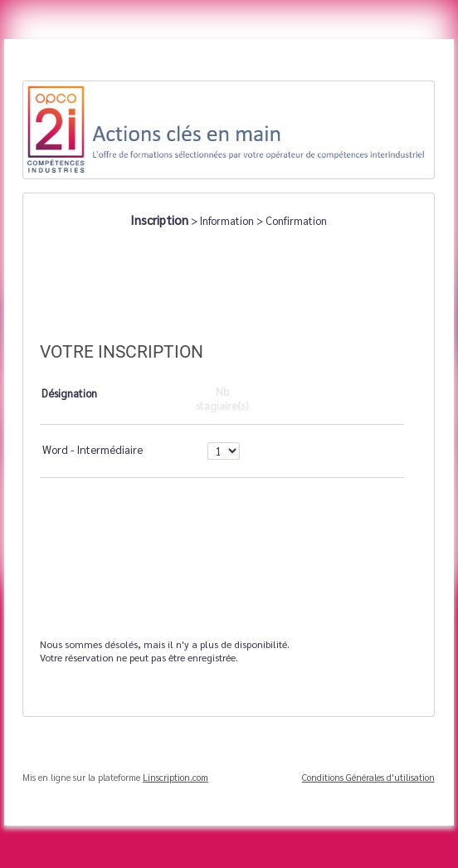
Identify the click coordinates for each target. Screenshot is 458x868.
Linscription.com (175, 777)
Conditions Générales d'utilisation (368, 777)
